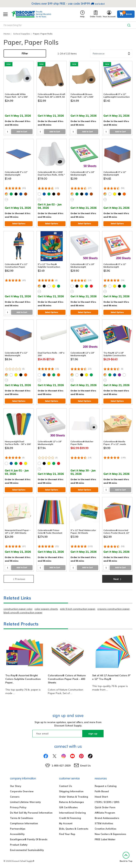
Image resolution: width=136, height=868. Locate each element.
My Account (66, 823)
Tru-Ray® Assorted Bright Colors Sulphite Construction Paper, (23, 679)
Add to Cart (22, 132)
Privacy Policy (18, 807)
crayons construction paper (113, 609)
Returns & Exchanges (71, 802)
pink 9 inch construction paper (78, 609)
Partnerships (18, 829)
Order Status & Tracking (74, 797)
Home (7, 34)
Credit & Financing (70, 818)
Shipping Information (71, 791)
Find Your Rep (67, 834)
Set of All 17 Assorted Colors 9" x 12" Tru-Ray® (111, 677)
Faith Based (102, 791)
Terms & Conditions (22, 818)
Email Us (85, 766)
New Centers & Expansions (110, 834)
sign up (93, 734)
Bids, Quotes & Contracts (74, 829)
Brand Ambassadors (107, 818)
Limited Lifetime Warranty (25, 802)
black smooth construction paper (23, 612)
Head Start (101, 797)
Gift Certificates (68, 807)
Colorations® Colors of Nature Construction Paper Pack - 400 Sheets (67, 679)
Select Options (19, 224)
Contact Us (66, 786)
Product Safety (19, 845)
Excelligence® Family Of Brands (29, 839)
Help (82, 14)
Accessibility (17, 834)
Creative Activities (105, 829)
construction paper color (18, 609)
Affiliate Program (105, 813)
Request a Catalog (106, 786)
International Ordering (72, 813)
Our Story (16, 786)
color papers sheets (46, 609)
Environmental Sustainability (27, 850)
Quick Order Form (105, 807)
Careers (15, 797)
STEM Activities (104, 823)
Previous (19, 579)
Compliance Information (24, 823)
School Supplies (22, 34)
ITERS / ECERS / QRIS (107, 802)
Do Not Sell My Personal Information (31, 813)
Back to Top (126, 857)
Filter (25, 53)
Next (117, 579)
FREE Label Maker (105, 839)
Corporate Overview (22, 791)
